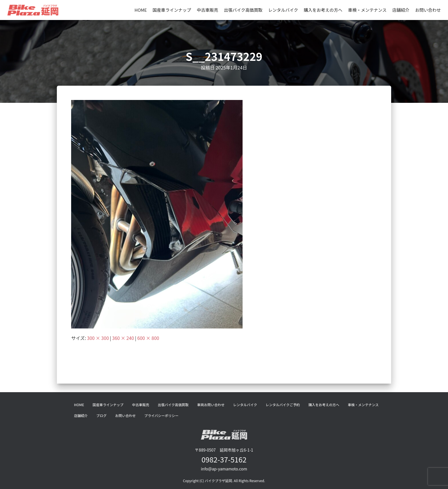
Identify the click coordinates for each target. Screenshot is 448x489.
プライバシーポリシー (161, 415)
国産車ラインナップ (172, 10)
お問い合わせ (428, 10)
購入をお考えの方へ (323, 10)
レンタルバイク (283, 10)
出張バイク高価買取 (243, 10)
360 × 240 (123, 338)
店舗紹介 (401, 10)
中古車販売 (208, 10)
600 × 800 (148, 338)
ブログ (101, 415)
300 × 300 (98, 338)
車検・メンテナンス (367, 10)
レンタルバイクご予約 (283, 405)
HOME (141, 10)
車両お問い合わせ (211, 405)
